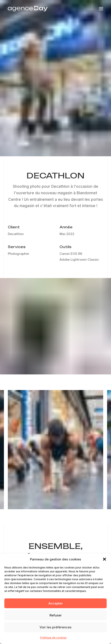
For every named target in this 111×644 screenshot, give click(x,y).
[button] (104, 562)
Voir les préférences (55, 630)
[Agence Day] (28, 9)
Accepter (56, 606)
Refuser (56, 618)
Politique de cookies (53, 640)
